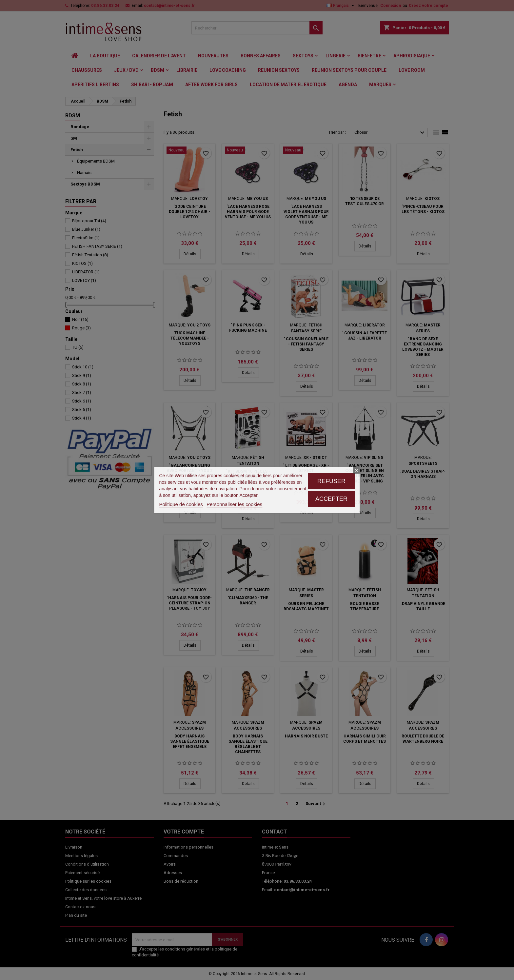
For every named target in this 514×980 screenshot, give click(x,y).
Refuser (331, 481)
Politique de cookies (181, 504)
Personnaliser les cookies (234, 504)
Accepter (331, 499)
